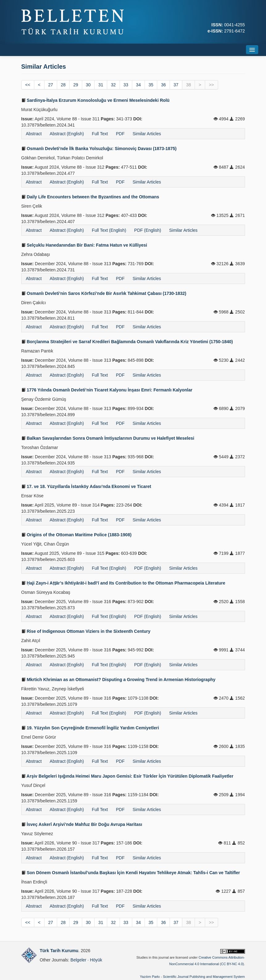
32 (113, 85)
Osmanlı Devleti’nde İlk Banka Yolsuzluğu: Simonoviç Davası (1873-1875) (99, 149)
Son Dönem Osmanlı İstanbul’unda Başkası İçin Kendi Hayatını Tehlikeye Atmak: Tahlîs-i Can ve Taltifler (131, 873)
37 (176, 85)
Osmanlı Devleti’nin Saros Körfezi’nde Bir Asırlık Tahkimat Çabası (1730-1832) (104, 293)
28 (63, 85)
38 (188, 85)
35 (151, 85)
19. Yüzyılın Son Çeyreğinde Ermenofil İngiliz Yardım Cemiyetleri (90, 728)
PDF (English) (148, 230)
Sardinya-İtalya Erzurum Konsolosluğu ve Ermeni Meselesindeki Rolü (95, 100)
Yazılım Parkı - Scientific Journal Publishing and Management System (192, 977)
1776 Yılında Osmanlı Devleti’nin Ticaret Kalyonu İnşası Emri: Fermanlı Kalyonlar (107, 390)
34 (138, 85)
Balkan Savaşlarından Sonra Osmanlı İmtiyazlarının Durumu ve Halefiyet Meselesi (108, 438)
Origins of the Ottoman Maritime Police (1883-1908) (76, 535)
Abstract (34, 134)
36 (163, 85)
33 (126, 85)
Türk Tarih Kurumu (59, 951)
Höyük (96, 960)
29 (76, 85)
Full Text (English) (109, 230)
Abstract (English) (67, 134)
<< (28, 85)
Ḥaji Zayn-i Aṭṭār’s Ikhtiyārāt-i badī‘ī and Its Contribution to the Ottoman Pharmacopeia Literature (123, 583)
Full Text (100, 134)
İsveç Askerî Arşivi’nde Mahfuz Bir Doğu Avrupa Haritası (82, 824)
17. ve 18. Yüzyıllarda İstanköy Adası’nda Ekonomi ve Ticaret (86, 486)
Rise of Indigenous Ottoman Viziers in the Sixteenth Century (86, 631)
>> (211, 85)
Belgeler (78, 960)
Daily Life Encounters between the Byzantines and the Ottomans (90, 197)
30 (88, 85)
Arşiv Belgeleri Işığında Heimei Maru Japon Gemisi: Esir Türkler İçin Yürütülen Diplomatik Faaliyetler (127, 776)
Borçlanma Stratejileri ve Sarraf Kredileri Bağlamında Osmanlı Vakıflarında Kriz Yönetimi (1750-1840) (127, 342)
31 (101, 85)
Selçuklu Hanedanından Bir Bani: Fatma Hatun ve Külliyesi (84, 245)
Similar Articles (147, 134)
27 (51, 85)
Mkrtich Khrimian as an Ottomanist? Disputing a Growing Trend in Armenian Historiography (118, 680)
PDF (120, 134)
